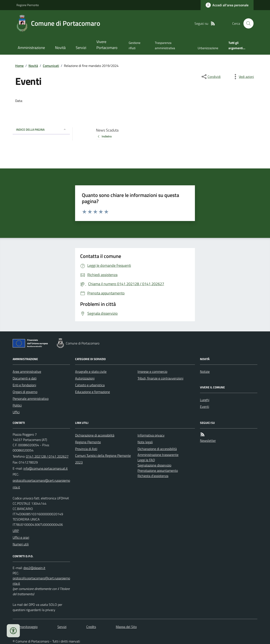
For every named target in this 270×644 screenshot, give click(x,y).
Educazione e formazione (92, 392)
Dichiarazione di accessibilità (95, 435)
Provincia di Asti (86, 449)
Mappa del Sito (126, 627)
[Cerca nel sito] (247, 23)
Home (19, 66)
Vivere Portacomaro (107, 45)
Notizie (205, 371)
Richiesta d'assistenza (153, 476)
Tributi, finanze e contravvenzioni (160, 378)
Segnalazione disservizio (154, 465)
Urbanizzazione (208, 48)
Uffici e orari (21, 537)
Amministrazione (31, 48)
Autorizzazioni (85, 378)
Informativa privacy (151, 435)
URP (16, 531)
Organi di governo (25, 392)
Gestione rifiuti (135, 45)
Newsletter (208, 441)
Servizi (81, 48)
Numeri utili (21, 544)
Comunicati (51, 66)
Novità (60, 48)
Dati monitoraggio (25, 627)
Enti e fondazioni (24, 385)
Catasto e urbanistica (90, 385)
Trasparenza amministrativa (165, 45)
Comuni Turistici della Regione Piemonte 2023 (103, 459)
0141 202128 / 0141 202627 (47, 456)
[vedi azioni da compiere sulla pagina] (243, 77)
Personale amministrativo (31, 399)
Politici (17, 405)
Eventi (205, 407)
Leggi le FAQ (146, 460)
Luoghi (205, 400)
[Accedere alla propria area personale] (227, 5)
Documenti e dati (25, 378)
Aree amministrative (27, 371)
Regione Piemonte (28, 5)
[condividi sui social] (211, 77)
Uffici (16, 412)
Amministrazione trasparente (158, 455)
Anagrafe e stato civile (91, 371)
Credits (91, 627)
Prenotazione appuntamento (158, 470)
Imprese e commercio (152, 371)
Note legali (145, 442)
